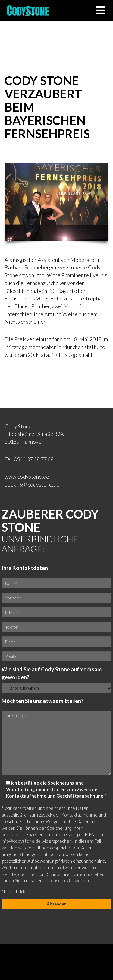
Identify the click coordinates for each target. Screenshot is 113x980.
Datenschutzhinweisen (66, 880)
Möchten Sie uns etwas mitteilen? (42, 701)
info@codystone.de (21, 841)
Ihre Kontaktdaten (25, 568)
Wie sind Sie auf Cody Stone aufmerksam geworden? (52, 673)
